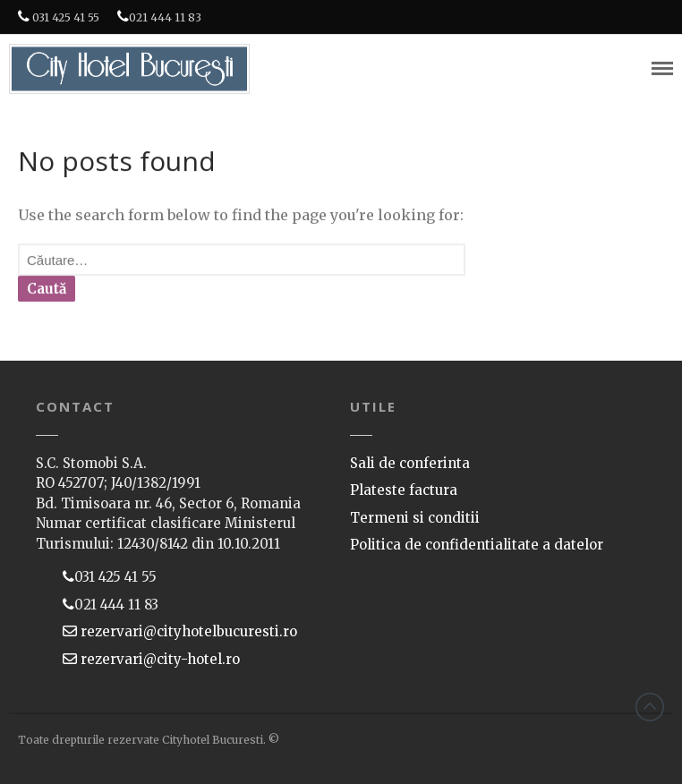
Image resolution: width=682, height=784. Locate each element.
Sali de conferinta (410, 463)
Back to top (650, 707)
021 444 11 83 (159, 17)
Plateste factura (404, 490)
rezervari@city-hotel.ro (158, 659)
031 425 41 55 (59, 17)
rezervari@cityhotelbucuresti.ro (187, 631)
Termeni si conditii (415, 518)
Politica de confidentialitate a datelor (477, 545)
